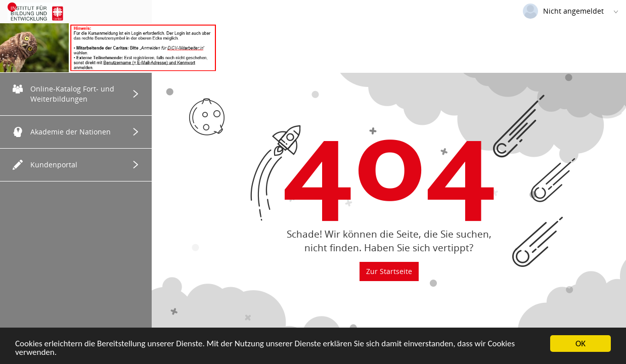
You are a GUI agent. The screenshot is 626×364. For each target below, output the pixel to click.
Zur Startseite (389, 271)
